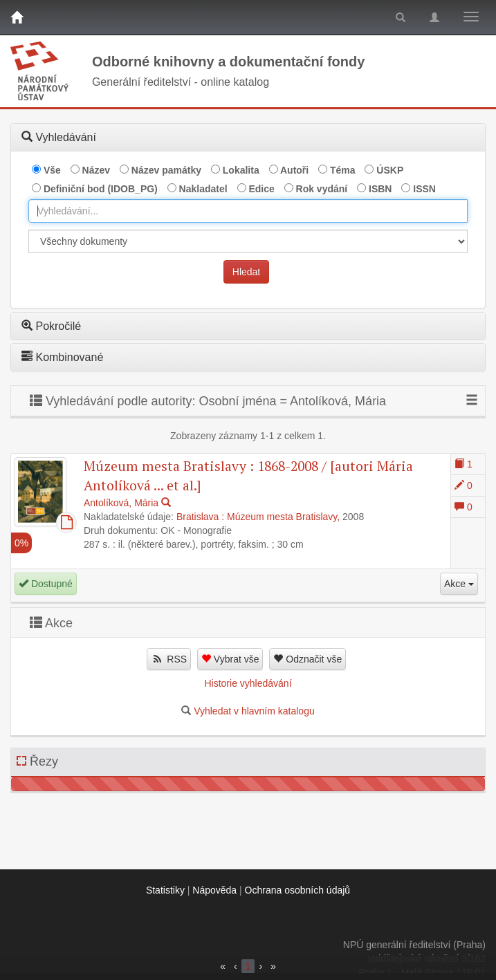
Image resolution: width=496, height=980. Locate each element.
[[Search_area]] (248, 241)
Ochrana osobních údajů (298, 890)
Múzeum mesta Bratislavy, (283, 517)
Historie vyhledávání (248, 683)
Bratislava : (200, 517)
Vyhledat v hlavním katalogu (254, 711)
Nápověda (214, 890)
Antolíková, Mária (121, 503)
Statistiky (165, 890)
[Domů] (17, 17)
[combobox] (248, 211)
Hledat (246, 272)
